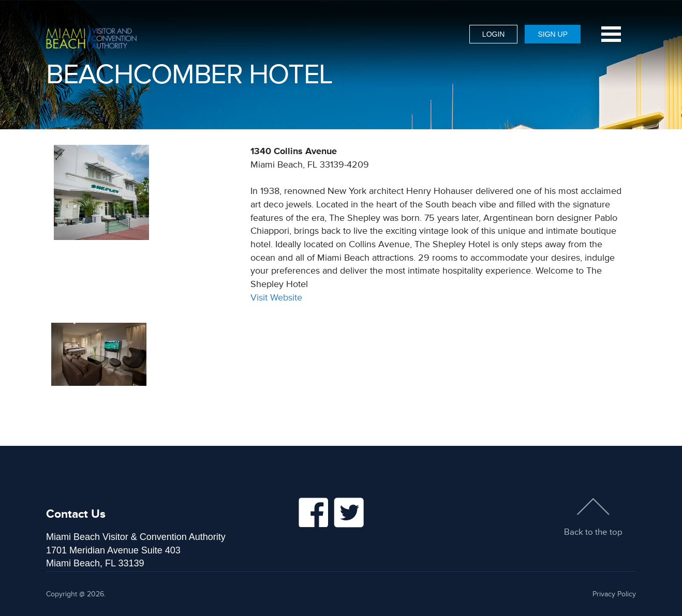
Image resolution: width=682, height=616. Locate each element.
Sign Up (553, 34)
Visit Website (276, 297)
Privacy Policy (614, 594)
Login (494, 34)
